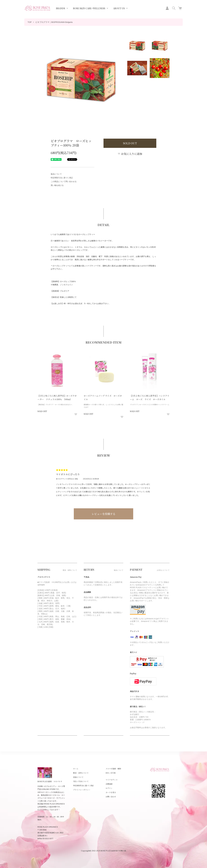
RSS (107, 773)
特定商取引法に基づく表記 (62, 178)
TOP (30, 22)
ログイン (109, 788)
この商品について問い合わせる (64, 181)
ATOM (113, 773)
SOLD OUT (130, 143)
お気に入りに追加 (130, 154)
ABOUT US (119, 8)
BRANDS (61, 8)
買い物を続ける (57, 185)
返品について (56, 174)
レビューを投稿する (103, 514)
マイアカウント (112, 780)
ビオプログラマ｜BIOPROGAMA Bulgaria (54, 22)
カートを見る (111, 792)
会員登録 (109, 784)
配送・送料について (81, 773)
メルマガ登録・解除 (113, 769)
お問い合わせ (111, 797)
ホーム (76, 769)
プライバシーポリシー (82, 790)
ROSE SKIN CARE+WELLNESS (89, 8)
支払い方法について (81, 781)
